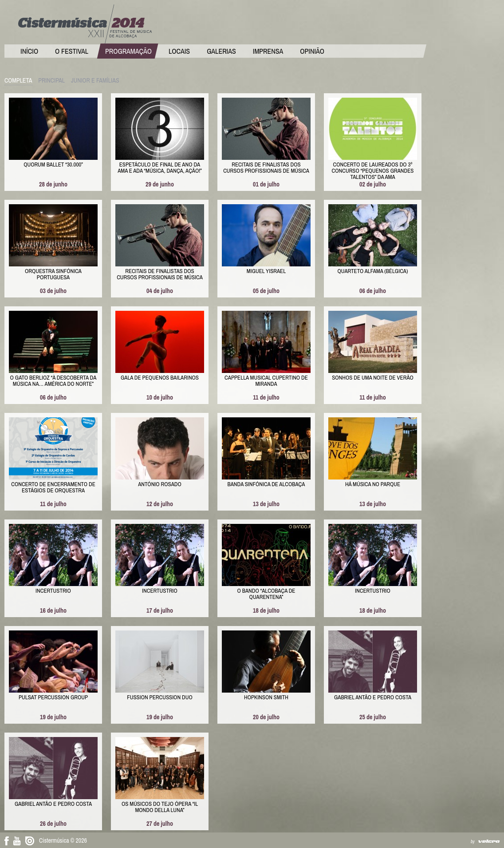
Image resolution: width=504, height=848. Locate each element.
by (473, 842)
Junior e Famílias (95, 80)
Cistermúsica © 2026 (63, 840)
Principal (51, 80)
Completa (18, 80)
